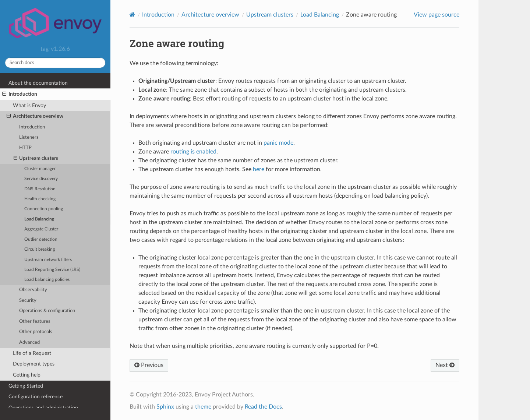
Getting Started (26, 386)
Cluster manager (40, 169)
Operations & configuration (47, 311)
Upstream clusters (36, 159)
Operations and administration (43, 408)
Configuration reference (36, 397)
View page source (437, 15)
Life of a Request (32, 353)
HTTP (25, 148)
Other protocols (36, 332)
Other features (35, 322)
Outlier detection (41, 239)
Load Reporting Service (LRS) (52, 270)
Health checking (40, 199)
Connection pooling (44, 209)
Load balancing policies (47, 280)
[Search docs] (55, 63)
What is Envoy (29, 105)
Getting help (27, 375)
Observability (33, 290)
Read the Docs (263, 407)
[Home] (132, 15)
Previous (149, 365)
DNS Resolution (40, 189)
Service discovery (41, 179)
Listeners (29, 137)
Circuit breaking (40, 249)
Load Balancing (39, 219)
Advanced (29, 343)
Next (445, 365)
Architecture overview (35, 116)
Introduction (20, 94)
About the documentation (38, 83)
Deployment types (34, 364)
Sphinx (165, 407)
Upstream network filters (48, 260)
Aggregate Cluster (41, 229)
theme (203, 407)
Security (28, 301)
